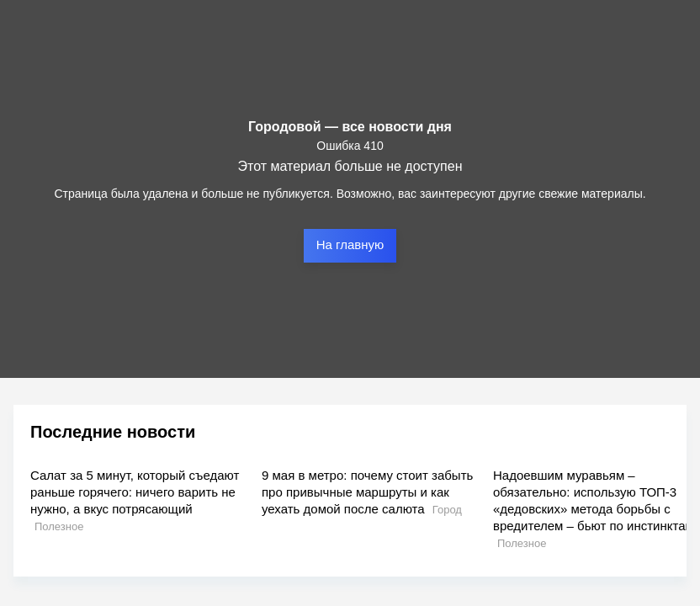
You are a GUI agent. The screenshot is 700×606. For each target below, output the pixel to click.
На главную (350, 245)
